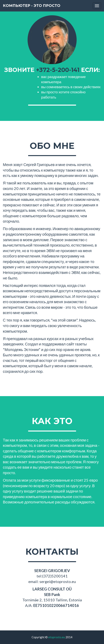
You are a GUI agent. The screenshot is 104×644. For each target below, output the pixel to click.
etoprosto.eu (57, 637)
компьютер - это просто (32, 6)
